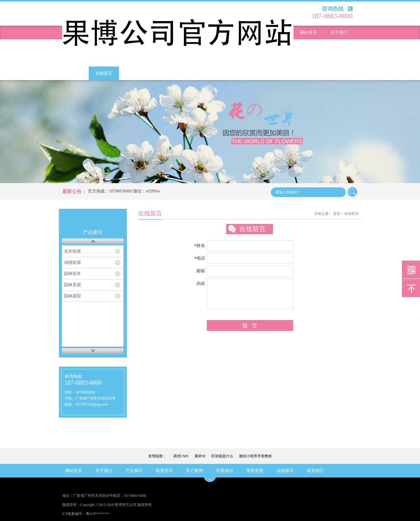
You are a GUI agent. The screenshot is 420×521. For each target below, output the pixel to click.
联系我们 (134, 73)
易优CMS (181, 456)
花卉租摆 (72, 251)
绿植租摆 (72, 262)
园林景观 (72, 285)
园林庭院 (72, 296)
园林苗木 (72, 274)
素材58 (200, 456)
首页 (337, 214)
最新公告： (74, 191)
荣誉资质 (74, 73)
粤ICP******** (98, 514)
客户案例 (309, 60)
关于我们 (339, 32)
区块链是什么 (222, 456)
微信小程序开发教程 (255, 456)
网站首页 (309, 32)
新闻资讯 (339, 46)
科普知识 (339, 60)
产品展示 (309, 46)
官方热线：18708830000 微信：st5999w (124, 191)
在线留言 (104, 73)
